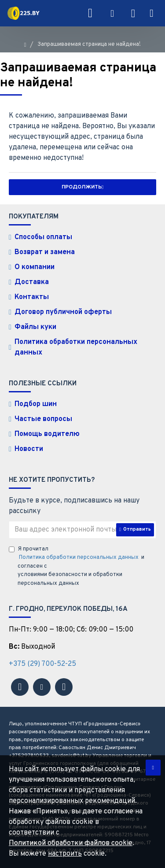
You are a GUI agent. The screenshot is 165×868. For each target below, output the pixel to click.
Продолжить (82, 187)
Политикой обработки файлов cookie (71, 843)
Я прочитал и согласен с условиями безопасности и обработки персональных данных (77, 566)
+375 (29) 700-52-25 (42, 664)
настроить (65, 854)
